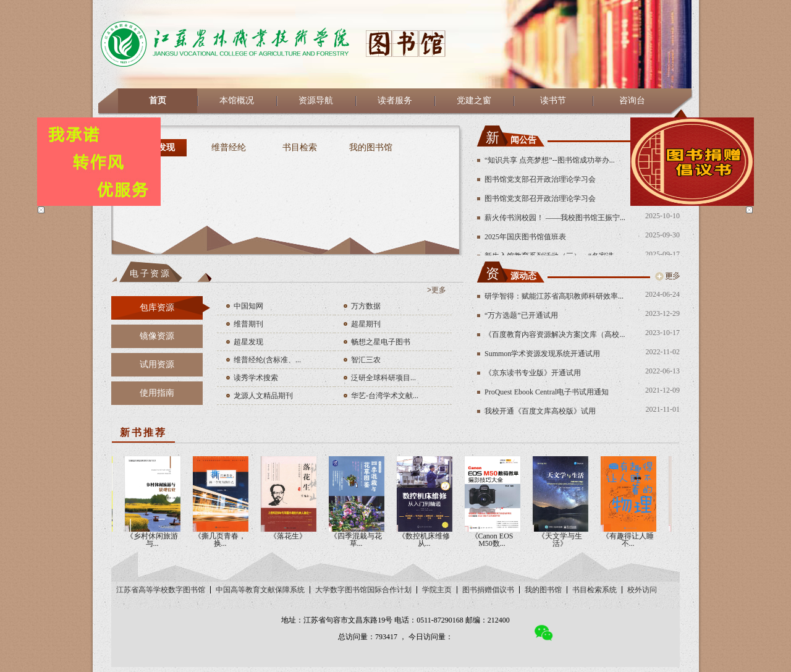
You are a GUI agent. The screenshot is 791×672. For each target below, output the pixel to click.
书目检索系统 (594, 590)
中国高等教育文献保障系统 (260, 590)
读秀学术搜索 (256, 378)
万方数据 (366, 306)
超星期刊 (366, 324)
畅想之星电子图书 (381, 342)
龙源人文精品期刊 (263, 396)
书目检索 (300, 147)
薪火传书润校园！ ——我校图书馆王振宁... (555, 218)
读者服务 (395, 100)
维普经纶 (229, 147)
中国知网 (248, 306)
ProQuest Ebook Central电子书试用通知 (547, 392)
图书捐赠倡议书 (488, 590)
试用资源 (157, 364)
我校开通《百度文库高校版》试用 (540, 411)
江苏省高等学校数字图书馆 (161, 590)
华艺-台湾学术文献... (385, 396)
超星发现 (248, 342)
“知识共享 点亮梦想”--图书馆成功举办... (550, 160)
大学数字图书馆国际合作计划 (363, 590)
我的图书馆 (371, 147)
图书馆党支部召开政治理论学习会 (540, 179)
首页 (158, 100)
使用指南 (157, 393)
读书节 (553, 100)
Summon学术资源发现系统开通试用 (542, 354)
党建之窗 (474, 100)
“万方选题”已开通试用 (521, 315)
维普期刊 (248, 324)
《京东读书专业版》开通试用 (533, 373)
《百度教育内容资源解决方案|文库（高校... (555, 334)
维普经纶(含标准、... (267, 360)
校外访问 (642, 590)
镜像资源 (157, 336)
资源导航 (316, 100)
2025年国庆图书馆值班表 (525, 237)
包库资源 (157, 308)
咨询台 (632, 100)
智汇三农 (366, 360)
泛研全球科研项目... (383, 378)
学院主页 (437, 590)
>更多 (437, 290)
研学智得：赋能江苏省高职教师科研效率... (554, 296)
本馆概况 (237, 100)
